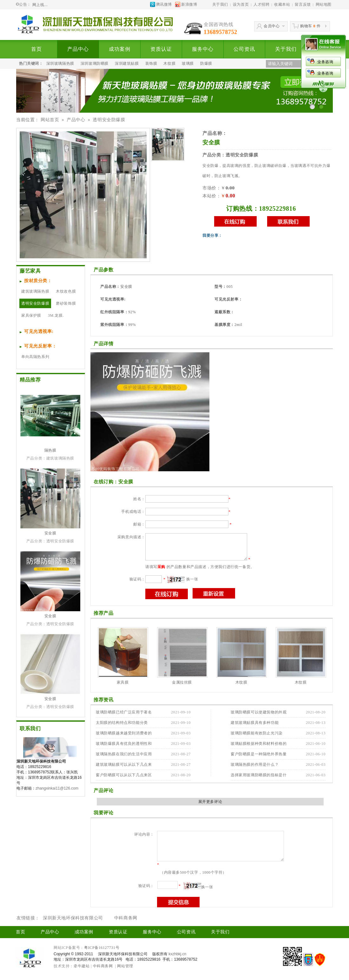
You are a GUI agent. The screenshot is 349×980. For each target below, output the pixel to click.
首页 (36, 49)
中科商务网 (126, 918)
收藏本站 (282, 4)
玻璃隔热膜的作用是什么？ (255, 765)
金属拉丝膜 (182, 682)
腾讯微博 (164, 4)
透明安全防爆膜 (109, 120)
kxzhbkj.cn (177, 954)
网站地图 (324, 4)
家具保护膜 (31, 315)
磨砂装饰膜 (66, 303)
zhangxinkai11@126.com (57, 788)
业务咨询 (292, 62)
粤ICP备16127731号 (102, 948)
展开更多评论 (210, 802)
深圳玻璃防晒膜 (95, 63)
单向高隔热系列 (35, 357)
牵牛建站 (82, 966)
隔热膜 (50, 450)
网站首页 (50, 120)
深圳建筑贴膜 (127, 63)
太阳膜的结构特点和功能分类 (122, 723)
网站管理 (125, 966)
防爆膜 (206, 63)
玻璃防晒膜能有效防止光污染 (257, 733)
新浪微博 (189, 4)
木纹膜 (169, 63)
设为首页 (241, 4)
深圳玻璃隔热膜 (60, 63)
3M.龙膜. (56, 315)
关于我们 (220, 4)
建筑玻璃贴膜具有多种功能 (255, 723)
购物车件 (310, 26)
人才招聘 (261, 4)
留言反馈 (303, 4)
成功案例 (119, 49)
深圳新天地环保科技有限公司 (73, 918)
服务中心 (203, 49)
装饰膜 (151, 63)
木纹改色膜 (66, 291)
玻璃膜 (188, 63)
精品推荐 (30, 380)
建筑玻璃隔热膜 (35, 291)
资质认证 (161, 49)
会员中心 (272, 26)
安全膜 (50, 533)
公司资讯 (244, 49)
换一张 (192, 579)
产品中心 (78, 49)
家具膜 (123, 682)
